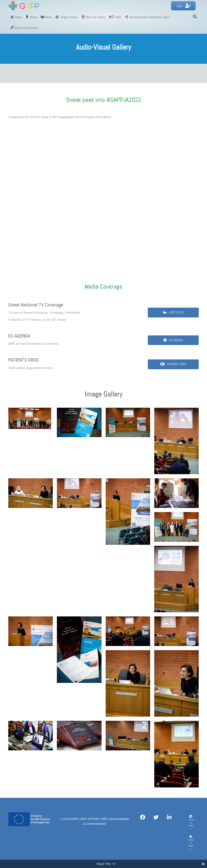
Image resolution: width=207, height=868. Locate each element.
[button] (183, 6)
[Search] (195, 17)
